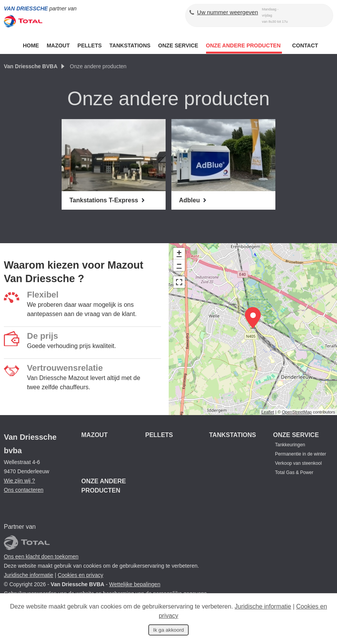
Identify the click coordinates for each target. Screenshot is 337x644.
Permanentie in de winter (301, 454)
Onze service (178, 45)
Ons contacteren (24, 490)
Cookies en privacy (80, 575)
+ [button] (179, 254)
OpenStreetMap (297, 412)
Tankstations (130, 45)
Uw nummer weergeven (228, 12)
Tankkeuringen (290, 445)
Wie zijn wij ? (19, 481)
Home (31, 45)
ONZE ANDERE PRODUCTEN (244, 45)
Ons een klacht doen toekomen (41, 557)
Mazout (58, 45)
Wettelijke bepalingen (135, 584)
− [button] (179, 265)
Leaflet (268, 412)
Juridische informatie (29, 575)
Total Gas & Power (294, 472)
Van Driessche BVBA (31, 66)
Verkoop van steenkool (298, 463)
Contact (305, 45)
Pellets (90, 45)
